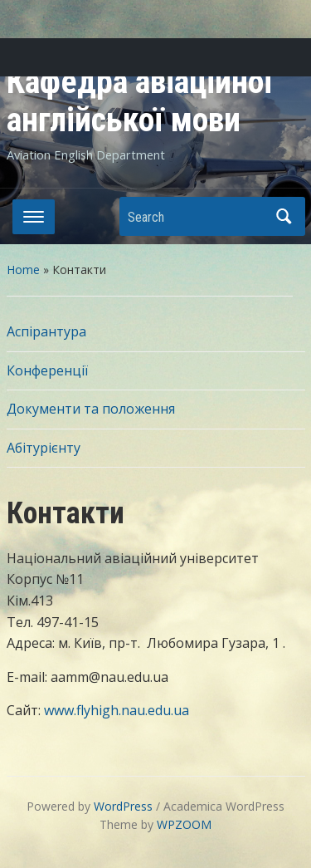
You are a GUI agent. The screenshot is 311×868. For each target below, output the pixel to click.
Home (23, 270)
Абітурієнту (44, 448)
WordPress (123, 806)
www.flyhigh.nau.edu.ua (117, 710)
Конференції (47, 370)
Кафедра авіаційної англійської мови (140, 101)
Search (284, 216)
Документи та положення (91, 409)
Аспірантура (46, 331)
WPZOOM (184, 824)
